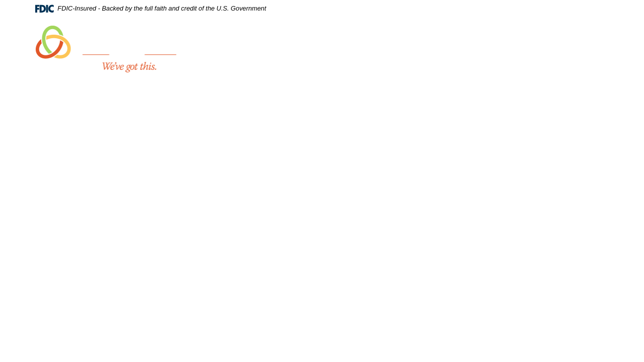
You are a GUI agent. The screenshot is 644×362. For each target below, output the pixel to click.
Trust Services (508, 41)
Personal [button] (398, 41)
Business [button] (449, 41)
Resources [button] (570, 41)
